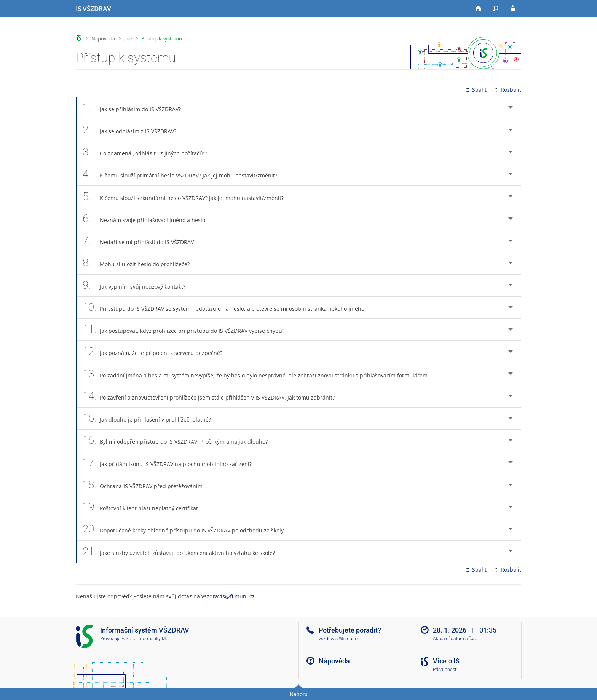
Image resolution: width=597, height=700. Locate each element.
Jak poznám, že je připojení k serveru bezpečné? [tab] (157, 352)
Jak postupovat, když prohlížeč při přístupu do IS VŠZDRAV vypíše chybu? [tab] (188, 330)
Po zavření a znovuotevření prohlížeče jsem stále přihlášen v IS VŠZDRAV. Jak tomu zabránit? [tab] (213, 396)
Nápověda (103, 38)
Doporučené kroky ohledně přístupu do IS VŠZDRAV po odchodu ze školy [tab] (187, 529)
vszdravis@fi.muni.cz (228, 596)
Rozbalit (507, 90)
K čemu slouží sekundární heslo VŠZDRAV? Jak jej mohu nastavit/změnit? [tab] (187, 197)
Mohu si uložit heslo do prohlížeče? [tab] (140, 263)
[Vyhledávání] (496, 9)
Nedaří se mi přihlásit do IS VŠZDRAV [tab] (142, 241)
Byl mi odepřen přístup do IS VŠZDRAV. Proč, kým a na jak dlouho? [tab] (179, 440)
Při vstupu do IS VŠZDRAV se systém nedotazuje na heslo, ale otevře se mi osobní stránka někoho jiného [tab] (228, 308)
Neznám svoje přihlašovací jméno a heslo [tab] (148, 219)
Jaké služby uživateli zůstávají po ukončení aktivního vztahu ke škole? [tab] (183, 552)
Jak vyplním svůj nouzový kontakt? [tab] (138, 285)
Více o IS (446, 661)
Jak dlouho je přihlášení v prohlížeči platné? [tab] (151, 418)
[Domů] (478, 9)
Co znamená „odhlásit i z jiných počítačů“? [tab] (149, 152)
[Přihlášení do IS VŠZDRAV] (513, 9)
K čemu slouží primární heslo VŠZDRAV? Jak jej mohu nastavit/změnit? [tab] (184, 174)
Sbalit (476, 90)
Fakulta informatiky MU (145, 639)
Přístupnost (445, 670)
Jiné (128, 38)
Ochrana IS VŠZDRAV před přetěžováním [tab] (147, 485)
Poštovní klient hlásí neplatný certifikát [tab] (144, 507)
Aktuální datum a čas (454, 639)
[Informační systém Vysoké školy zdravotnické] (93, 9)
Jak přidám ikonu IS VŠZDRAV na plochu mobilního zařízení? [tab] (171, 463)
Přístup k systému (162, 38)
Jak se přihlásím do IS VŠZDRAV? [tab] (136, 108)
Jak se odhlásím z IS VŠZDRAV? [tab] (134, 130)
